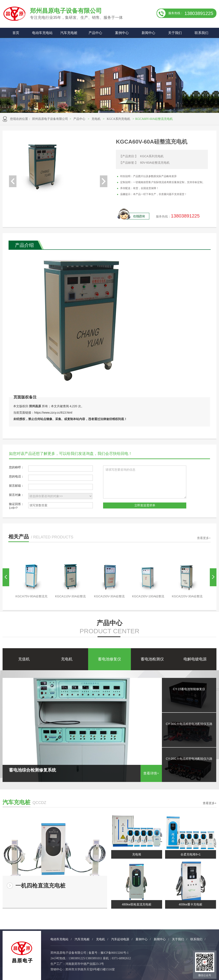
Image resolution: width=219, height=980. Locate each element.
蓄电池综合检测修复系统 (82, 771)
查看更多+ (204, 538)
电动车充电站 (42, 33)
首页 (16, 33)
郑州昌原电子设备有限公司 (50, 119)
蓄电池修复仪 (109, 659)
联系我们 (201, 33)
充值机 (24, 659)
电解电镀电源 (195, 659)
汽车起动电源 (120, 939)
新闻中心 (148, 33)
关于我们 (175, 33)
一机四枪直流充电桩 (40, 886)
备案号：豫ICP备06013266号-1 (109, 953)
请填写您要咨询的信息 (145, 482)
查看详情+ (151, 773)
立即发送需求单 (145, 505)
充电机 (96, 119)
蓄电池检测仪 (152, 659)
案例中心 (122, 33)
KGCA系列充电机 (118, 119)
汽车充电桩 (69, 33)
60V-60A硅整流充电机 (155, 163)
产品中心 (95, 33)
